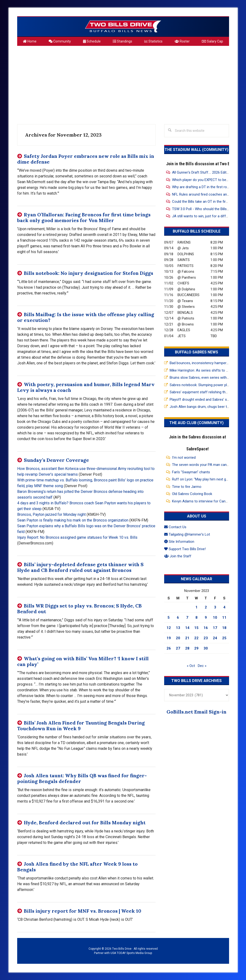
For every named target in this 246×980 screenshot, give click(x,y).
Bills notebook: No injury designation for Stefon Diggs (89, 273)
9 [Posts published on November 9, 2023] (206, 618)
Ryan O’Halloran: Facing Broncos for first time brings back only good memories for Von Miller (84, 217)
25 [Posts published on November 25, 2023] (224, 638)
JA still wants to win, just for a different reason (209, 216)
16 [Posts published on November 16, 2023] (206, 628)
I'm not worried (184, 458)
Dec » (202, 666)
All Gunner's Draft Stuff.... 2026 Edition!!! (203, 172)
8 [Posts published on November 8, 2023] (196, 618)
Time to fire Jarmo (187, 487)
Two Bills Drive (123, 27)
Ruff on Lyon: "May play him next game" (203, 479)
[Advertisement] (123, 83)
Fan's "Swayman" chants (191, 472)
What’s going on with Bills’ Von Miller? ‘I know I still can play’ (83, 661)
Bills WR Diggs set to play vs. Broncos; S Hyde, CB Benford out (79, 609)
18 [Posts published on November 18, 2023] (224, 628)
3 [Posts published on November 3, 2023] (215, 607)
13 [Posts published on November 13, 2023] (178, 628)
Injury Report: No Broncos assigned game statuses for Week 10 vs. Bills (77, 537)
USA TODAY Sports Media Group (131, 953)
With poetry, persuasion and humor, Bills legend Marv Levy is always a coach (86, 387)
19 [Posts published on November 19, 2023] (169, 638)
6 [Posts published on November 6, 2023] (178, 618)
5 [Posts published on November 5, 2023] (169, 618)
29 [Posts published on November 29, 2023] (196, 648)
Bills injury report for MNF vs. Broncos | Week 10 (83, 911)
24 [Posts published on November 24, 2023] (215, 638)
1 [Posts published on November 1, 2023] (196, 607)
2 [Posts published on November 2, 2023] (206, 607)
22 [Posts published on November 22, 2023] (196, 638)
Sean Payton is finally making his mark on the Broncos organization (73, 520)
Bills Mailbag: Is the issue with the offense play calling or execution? (86, 317)
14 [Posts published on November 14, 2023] (187, 628)
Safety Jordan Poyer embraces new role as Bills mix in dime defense (86, 159)
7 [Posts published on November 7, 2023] (187, 618)
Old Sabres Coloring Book (192, 494)
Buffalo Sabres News (196, 352)
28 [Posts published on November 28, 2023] (187, 648)
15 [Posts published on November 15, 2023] (196, 628)
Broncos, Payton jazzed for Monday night (51, 514)
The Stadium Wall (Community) (196, 150)
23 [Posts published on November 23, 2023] (206, 638)
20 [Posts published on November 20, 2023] (178, 638)
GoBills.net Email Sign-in (196, 712)
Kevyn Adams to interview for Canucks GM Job (209, 501)
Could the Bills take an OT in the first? (201, 202)
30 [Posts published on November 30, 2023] (206, 648)
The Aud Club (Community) (196, 423)
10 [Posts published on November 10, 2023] (215, 618)
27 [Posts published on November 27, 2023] (178, 648)
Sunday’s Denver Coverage (56, 460)
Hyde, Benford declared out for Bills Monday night (85, 823)
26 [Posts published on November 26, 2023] (169, 648)
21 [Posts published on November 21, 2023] (187, 638)
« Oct (191, 666)
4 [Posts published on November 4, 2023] (224, 607)
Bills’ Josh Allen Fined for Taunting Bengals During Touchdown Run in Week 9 (81, 726)
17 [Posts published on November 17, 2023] (215, 628)
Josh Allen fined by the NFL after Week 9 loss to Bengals (77, 867)
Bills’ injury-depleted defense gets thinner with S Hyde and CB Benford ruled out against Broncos (80, 567)
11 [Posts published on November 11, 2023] (224, 618)
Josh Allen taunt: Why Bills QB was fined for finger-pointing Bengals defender (82, 778)
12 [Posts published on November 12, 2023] (169, 628)
